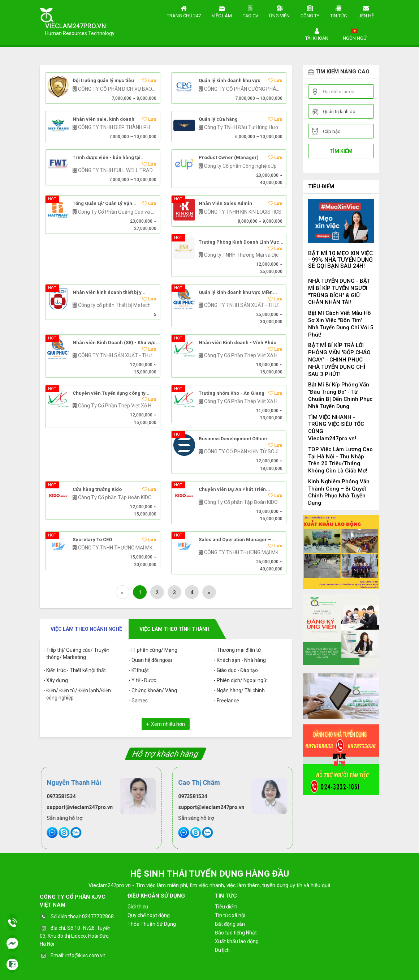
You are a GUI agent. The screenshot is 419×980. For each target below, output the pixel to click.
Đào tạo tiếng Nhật (236, 933)
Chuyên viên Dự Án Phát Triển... (234, 489)
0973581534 (60, 796)
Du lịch (222, 950)
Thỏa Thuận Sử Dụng (152, 924)
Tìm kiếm (341, 151)
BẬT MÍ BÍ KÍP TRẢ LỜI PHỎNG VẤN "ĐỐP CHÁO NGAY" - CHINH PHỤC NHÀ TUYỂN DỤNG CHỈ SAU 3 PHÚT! (339, 360)
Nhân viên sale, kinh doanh (103, 119)
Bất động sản (230, 924)
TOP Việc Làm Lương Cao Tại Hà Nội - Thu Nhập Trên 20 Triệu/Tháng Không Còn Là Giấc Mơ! (340, 460)
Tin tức (338, 11)
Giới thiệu (138, 907)
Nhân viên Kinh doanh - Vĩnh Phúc (237, 343)
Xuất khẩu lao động (237, 941)
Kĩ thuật (140, 670)
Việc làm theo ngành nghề (86, 629)
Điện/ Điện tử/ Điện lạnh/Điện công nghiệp (79, 694)
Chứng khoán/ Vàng (154, 690)
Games (140, 701)
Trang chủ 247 (184, 11)
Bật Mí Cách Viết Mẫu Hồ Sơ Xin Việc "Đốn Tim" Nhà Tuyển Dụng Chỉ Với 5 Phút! (341, 324)
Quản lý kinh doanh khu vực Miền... (238, 292)
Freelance (228, 701)
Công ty (310, 11)
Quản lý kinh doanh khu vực (230, 81)
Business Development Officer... (235, 439)
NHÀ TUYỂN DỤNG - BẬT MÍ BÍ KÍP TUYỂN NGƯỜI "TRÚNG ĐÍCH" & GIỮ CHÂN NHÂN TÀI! (339, 292)
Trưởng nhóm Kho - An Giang (232, 393)
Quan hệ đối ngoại (152, 660)
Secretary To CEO (92, 540)
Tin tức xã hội (230, 915)
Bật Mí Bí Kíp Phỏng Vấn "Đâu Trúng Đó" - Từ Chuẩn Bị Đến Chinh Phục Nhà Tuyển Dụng (340, 395)
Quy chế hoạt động (149, 915)
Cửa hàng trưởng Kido (97, 489)
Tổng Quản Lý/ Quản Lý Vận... (105, 204)
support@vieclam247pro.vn (79, 807)
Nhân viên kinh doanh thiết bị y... (109, 292)
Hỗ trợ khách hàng (166, 754)
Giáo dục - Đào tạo (237, 670)
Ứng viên (279, 11)
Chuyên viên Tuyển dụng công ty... (111, 393)
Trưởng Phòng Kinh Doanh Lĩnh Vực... (241, 242)
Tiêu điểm (321, 187)
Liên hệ (366, 11)
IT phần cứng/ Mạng (154, 650)
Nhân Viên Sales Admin (225, 204)
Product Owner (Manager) (229, 158)
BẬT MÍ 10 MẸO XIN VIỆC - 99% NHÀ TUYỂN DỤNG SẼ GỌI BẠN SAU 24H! (341, 260)
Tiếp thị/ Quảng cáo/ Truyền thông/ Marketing (78, 654)
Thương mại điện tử (239, 650)
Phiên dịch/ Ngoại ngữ (242, 680)
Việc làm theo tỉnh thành (174, 629)
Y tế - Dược (144, 680)
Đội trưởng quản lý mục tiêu (103, 81)
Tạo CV (250, 11)
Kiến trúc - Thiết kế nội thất (76, 670)
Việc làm (222, 11)
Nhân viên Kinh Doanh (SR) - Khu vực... (116, 343)
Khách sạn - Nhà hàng (241, 660)
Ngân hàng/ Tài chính (241, 690)
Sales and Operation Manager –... (237, 540)
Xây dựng (57, 680)
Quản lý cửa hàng (218, 119)
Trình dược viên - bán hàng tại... (109, 158)
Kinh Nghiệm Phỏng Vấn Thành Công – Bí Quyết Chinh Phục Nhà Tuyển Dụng (339, 492)
